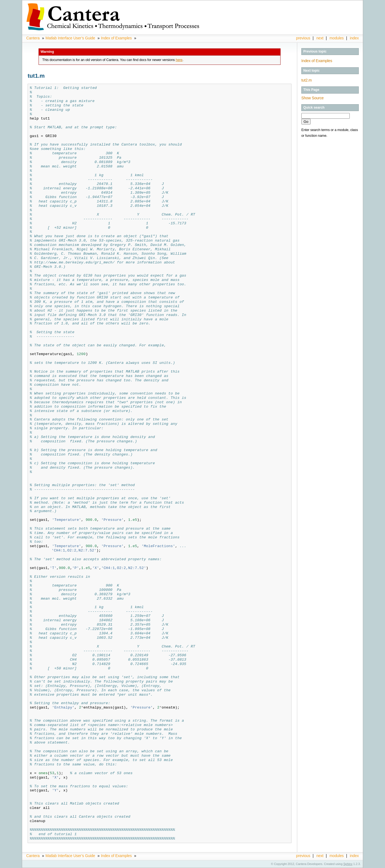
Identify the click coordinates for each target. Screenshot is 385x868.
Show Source (313, 98)
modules (337, 38)
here (179, 60)
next (320, 38)
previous (303, 38)
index (354, 38)
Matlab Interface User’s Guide (70, 38)
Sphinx (348, 864)
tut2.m (307, 80)
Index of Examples (116, 38)
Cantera (33, 38)
